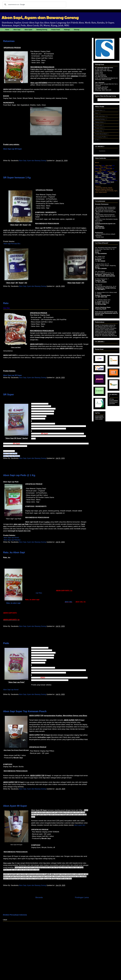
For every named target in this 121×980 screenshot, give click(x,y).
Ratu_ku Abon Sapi (14, 552)
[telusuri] (34, 5)
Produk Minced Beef (101, 134)
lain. (80, 825)
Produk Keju (99, 131)
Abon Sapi (17, 30)
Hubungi (67, 30)
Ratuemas (9, 41)
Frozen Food (56, 30)
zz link (97, 140)
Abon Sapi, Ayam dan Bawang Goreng (33, 161)
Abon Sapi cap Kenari (11, 690)
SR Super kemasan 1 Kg (17, 177)
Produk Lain (99, 125)
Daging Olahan (100, 122)
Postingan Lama (82, 897)
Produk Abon (99, 110)
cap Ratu (39, 593)
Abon (97, 113)
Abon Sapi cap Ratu (10, 454)
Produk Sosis (99, 128)
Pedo (6, 643)
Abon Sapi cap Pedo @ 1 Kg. (19, 475)
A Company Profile (101, 137)
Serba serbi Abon (100, 116)
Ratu (6, 303)
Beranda (39, 897)
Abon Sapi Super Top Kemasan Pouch (25, 711)
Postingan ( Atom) (50, 905)
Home (7, 30)
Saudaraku (102, 151)
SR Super (9, 394)
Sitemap (77, 30)
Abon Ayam (28, 30)
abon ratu (68, 602)
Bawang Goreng (42, 30)
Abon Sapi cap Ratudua (12, 456)
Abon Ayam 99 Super (15, 806)
